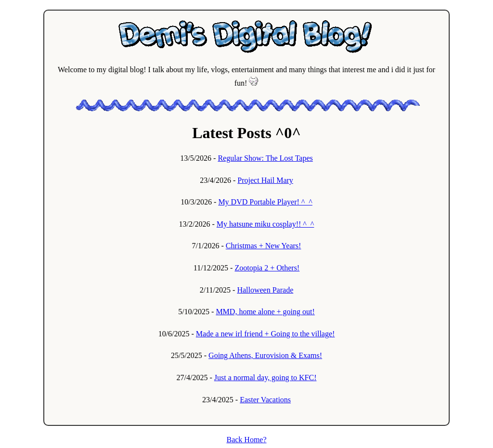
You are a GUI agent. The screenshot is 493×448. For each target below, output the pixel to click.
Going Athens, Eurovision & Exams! (265, 355)
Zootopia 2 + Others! (267, 268)
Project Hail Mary (265, 180)
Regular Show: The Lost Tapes (265, 158)
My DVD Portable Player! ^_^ (265, 202)
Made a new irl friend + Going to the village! (266, 334)
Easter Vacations (265, 400)
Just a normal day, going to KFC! (266, 378)
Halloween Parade (265, 290)
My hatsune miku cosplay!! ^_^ (266, 224)
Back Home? (246, 440)
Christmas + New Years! (264, 246)
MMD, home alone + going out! (265, 312)
